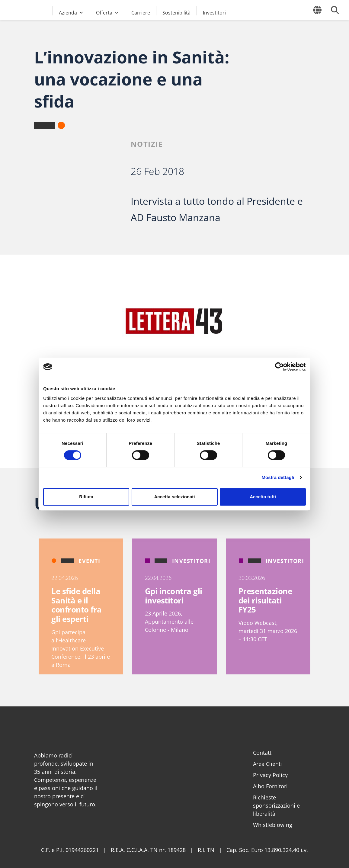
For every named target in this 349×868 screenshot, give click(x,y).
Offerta (107, 12)
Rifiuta (86, 497)
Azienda (71, 12)
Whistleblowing (273, 825)
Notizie (147, 144)
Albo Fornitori (270, 786)
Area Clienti (267, 764)
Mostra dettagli (278, 477)
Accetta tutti (263, 497)
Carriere (141, 12)
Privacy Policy (270, 775)
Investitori (214, 12)
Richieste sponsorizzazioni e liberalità (276, 805)
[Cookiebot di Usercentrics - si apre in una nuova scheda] (279, 367)
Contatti (263, 753)
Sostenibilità (176, 12)
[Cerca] (335, 10)
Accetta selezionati (174, 497)
